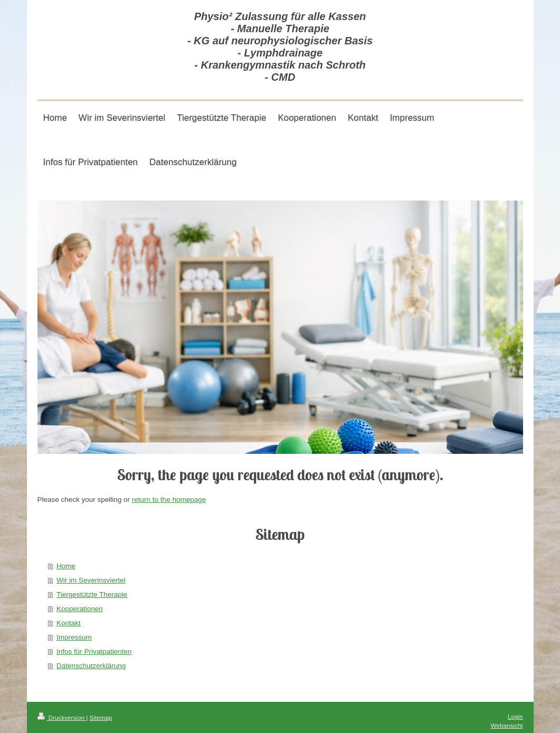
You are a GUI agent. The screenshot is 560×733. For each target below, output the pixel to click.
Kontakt (69, 623)
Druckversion (62, 717)
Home (66, 566)
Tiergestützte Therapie (92, 594)
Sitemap (101, 717)
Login (515, 716)
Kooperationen (80, 609)
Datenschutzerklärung (91, 666)
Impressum (74, 637)
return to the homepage (169, 499)
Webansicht (507, 725)
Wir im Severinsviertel (91, 580)
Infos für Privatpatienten (94, 651)
